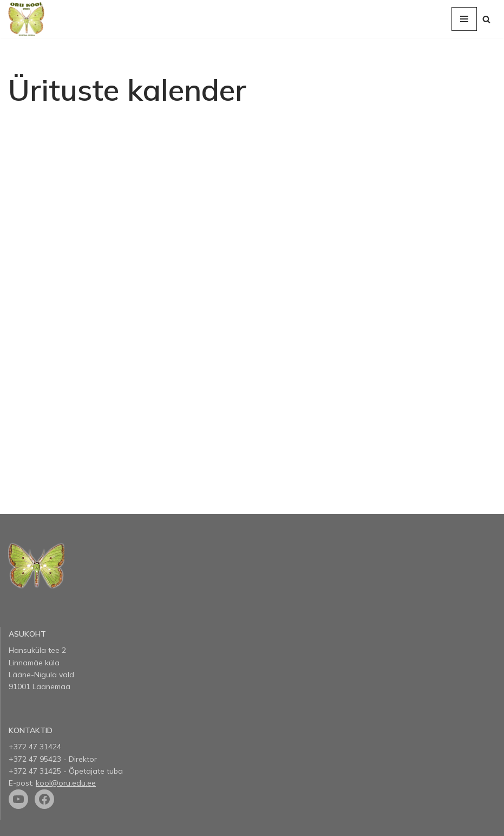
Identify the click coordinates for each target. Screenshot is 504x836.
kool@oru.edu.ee (66, 783)
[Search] (486, 19)
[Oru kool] (26, 19)
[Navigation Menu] (464, 19)
